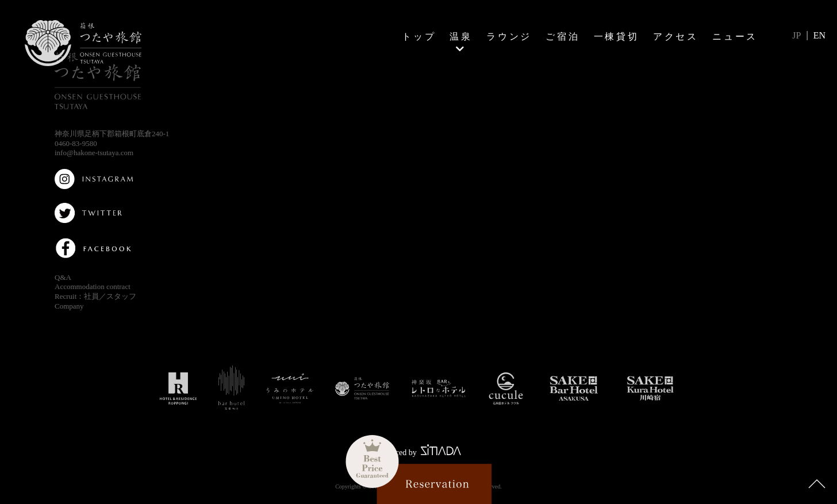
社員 (91, 296)
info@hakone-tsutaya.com (94, 153)
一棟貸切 (617, 36)
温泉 (461, 36)
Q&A (63, 277)
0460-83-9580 (76, 143)
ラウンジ (509, 36)
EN (819, 35)
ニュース (735, 36)
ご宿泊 (563, 36)
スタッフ (121, 296)
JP (796, 35)
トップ (419, 36)
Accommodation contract (93, 286)
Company (69, 306)
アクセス (676, 36)
